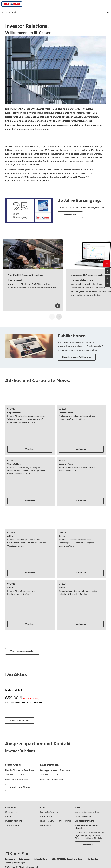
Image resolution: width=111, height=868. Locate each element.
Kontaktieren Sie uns (20, 787)
